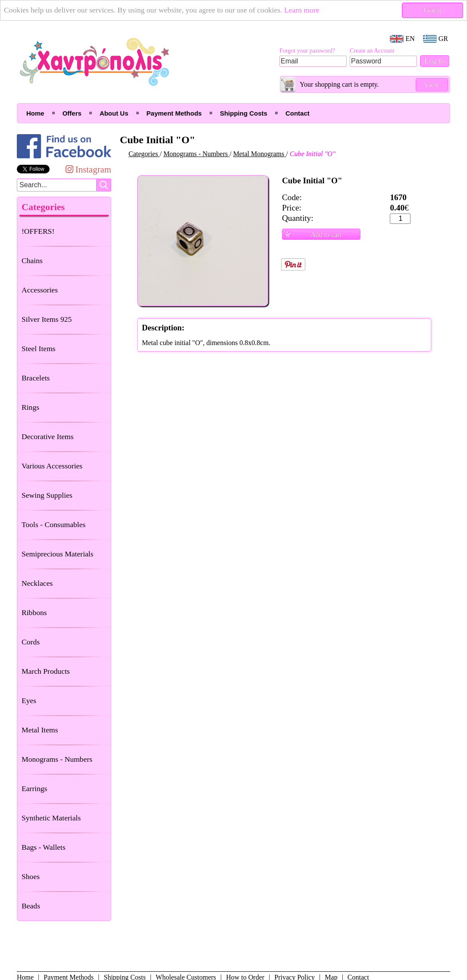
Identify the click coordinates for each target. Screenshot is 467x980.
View (432, 85)
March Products (46, 671)
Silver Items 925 (47, 319)
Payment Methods (174, 113)
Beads (31, 906)
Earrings (34, 788)
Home (35, 113)
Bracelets (36, 378)
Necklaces (37, 583)
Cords (31, 642)
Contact (298, 113)
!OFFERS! (38, 231)
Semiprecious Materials (58, 554)
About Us (114, 113)
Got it (433, 10)
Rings (30, 407)
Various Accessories (52, 466)
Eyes (29, 700)
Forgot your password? (307, 51)
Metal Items (40, 730)
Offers (72, 113)
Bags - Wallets (44, 847)
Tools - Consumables (53, 525)
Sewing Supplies (47, 495)
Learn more (302, 10)
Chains (32, 261)
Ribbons (34, 612)
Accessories (40, 290)
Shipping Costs (244, 113)
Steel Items (39, 349)
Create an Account (372, 51)
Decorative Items (48, 437)
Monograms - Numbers (57, 759)
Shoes (31, 876)
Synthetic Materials (51, 818)
